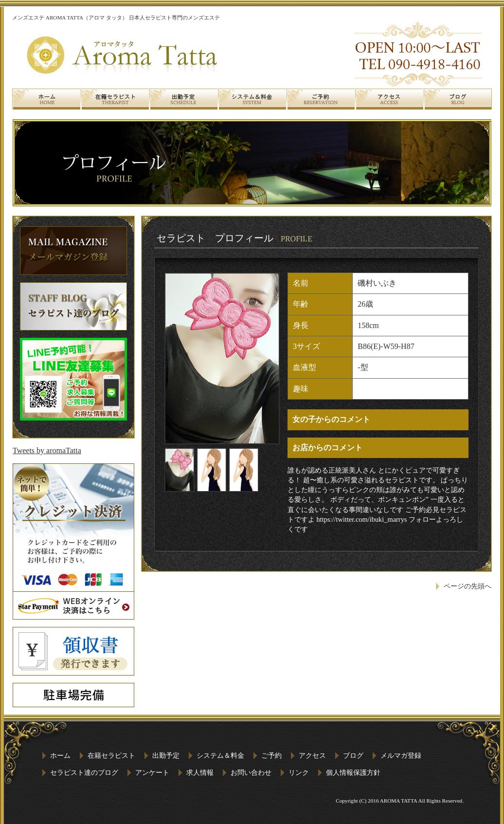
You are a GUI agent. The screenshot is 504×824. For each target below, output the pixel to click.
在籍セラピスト (111, 755)
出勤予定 (166, 755)
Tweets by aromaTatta (47, 450)
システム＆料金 (220, 755)
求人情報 (200, 772)
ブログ (353, 755)
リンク (299, 772)
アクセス (312, 755)
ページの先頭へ (468, 586)
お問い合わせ (251, 772)
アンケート (152, 772)
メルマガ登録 (401, 755)
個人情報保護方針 (353, 772)
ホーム (60, 755)
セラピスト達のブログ (84, 772)
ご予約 (271, 755)
